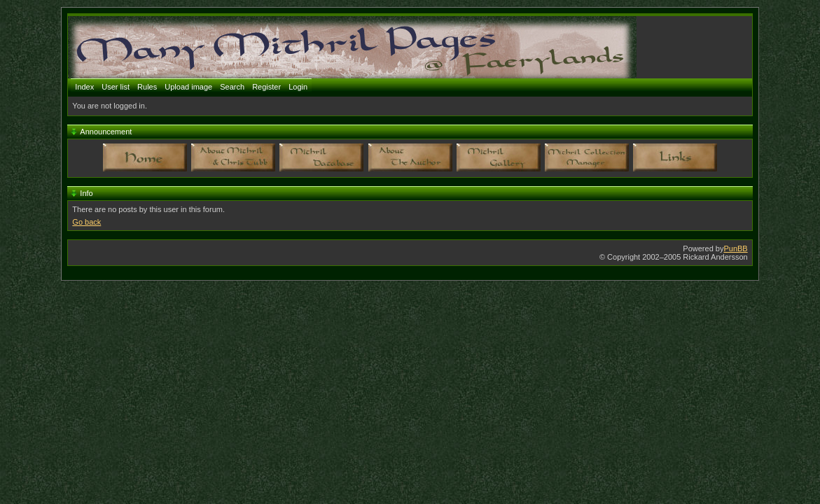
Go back (86, 222)
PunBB (735, 248)
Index (84, 87)
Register (266, 87)
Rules (147, 87)
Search (232, 87)
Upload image (188, 87)
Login (298, 87)
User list (116, 87)
